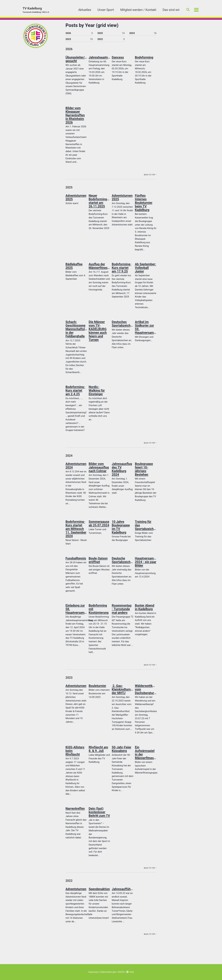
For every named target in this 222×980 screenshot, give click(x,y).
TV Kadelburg (36, 10)
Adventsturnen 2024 (76, 468)
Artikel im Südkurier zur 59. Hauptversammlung (149, 329)
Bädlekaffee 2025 (74, 267)
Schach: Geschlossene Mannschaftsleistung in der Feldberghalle (80, 331)
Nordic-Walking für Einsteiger (97, 392)
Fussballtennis (76, 560)
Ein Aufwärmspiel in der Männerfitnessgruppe (150, 755)
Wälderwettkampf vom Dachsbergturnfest (148, 692)
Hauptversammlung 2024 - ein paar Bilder (149, 564)
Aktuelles (84, 10)
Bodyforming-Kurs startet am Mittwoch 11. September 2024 (76, 531)
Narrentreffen (75, 811)
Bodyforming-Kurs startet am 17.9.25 (122, 269)
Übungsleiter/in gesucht (76, 60)
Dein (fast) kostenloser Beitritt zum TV (99, 815)
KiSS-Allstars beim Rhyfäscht (75, 754)
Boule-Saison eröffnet (98, 562)
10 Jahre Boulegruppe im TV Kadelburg (121, 529)
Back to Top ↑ (150, 176)
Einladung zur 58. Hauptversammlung (79, 611)
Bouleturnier (97, 688)
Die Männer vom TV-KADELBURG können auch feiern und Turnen (98, 332)
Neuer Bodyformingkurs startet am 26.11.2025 (101, 202)
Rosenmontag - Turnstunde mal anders (122, 611)
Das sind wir (170, 10)
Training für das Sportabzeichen (146, 527)
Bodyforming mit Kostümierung (99, 611)
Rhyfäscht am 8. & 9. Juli (98, 752)
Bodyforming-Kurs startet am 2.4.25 (75, 392)
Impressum (93, 972)
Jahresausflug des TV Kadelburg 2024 (122, 471)
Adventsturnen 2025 (76, 199)
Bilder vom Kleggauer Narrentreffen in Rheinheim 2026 (75, 116)
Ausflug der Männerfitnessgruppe (104, 267)
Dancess (118, 58)
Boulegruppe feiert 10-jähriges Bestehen (144, 471)
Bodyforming (144, 58)
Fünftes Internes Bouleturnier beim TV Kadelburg (144, 204)
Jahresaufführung (124, 892)
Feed (131, 972)
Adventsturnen (76, 688)
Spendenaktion (99, 892)
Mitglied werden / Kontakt (137, 10)
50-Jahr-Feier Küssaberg (122, 752)
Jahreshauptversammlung (107, 58)
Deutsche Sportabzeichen (123, 562)
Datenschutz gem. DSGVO (113, 972)
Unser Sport (105, 10)
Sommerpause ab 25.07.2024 (99, 526)
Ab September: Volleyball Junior (145, 269)
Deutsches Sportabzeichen (123, 325)
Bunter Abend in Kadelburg (145, 610)
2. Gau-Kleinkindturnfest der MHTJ (124, 692)
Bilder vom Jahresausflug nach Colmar (99, 469)
